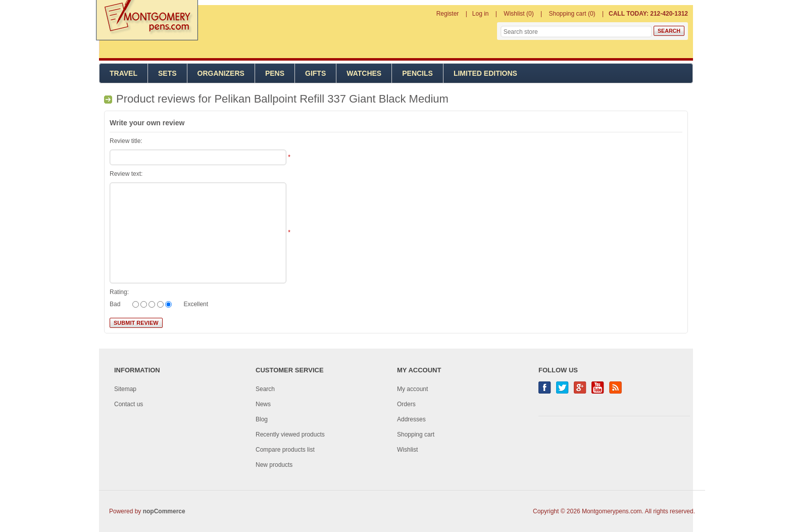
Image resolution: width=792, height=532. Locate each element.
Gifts (315, 73)
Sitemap (125, 389)
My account (412, 389)
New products (274, 465)
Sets (167, 73)
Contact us (129, 404)
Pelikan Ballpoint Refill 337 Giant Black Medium (331, 99)
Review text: (126, 174)
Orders (406, 404)
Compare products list (285, 450)
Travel (123, 73)
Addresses (411, 419)
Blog (262, 419)
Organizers (221, 73)
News (263, 404)
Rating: (119, 292)
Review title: (126, 141)
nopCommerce (164, 511)
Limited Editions (485, 73)
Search (265, 389)
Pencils (417, 73)
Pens (275, 73)
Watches (364, 73)
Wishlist (407, 450)
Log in (481, 14)
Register (448, 14)
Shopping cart (416, 434)
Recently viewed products (290, 434)
